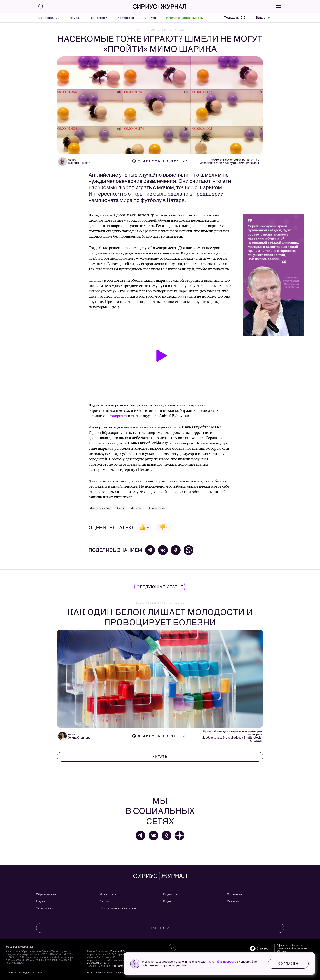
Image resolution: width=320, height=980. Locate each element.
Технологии (98, 18)
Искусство (126, 18)
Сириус (150, 18)
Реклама (233, 901)
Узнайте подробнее (225, 962)
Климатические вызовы (185, 18)
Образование (49, 18)
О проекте (234, 894)
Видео (168, 901)
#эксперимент (100, 508)
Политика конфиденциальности (25, 973)
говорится (118, 416)
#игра (121, 508)
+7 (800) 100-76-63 (121, 966)
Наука (74, 18)
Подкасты (171, 894)
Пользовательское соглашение (106, 973)
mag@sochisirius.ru (98, 963)
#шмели (137, 508)
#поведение (157, 508)
